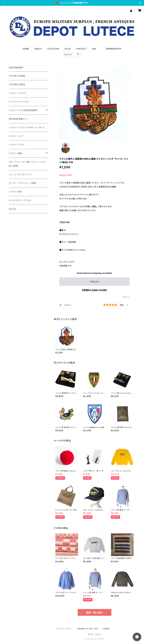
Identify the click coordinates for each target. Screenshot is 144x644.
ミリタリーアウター (17, 145)
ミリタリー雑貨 (15, 153)
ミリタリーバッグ (16, 136)
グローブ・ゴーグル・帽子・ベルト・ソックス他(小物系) (27, 164)
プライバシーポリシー (64, 629)
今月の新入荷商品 (17, 76)
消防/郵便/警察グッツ (19, 119)
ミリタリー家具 (15, 192)
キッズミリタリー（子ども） (20, 200)
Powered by (94, 639)
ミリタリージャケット (18, 93)
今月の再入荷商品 (17, 84)
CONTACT (81, 49)
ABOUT (38, 49)
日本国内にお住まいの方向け (94, 290)
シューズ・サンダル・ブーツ (20, 174)
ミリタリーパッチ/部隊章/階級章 (23, 110)
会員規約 (106, 629)
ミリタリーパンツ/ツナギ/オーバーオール (27, 127)
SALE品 (12, 209)
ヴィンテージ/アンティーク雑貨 (22, 183)
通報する (126, 297)
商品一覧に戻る (94, 613)
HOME (26, 49)
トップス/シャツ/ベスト (19, 102)
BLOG (68, 49)
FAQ (94, 49)
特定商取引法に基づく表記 (88, 629)
